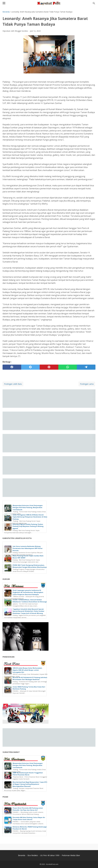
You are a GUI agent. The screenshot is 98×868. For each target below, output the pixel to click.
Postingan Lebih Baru (13, 384)
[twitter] (30, 367)
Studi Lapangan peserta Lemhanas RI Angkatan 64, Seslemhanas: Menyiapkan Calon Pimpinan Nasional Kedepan (28, 592)
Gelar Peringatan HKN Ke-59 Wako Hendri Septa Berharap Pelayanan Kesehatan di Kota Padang (30, 517)
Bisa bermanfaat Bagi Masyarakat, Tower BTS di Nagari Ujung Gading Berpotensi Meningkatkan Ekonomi (30, 784)
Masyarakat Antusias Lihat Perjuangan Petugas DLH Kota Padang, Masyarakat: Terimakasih (28, 507)
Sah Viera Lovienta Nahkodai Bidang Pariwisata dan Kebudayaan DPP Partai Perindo (28, 548)
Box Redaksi (33, 855)
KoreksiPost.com (52, 864)
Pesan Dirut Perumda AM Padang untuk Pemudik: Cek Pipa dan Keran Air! (28, 809)
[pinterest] (49, 367)
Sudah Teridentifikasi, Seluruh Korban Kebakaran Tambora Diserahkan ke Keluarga (30, 601)
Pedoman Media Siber (71, 855)
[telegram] (86, 367)
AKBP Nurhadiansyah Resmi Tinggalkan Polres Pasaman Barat (28, 774)
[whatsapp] (68, 367)
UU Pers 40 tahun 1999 (50, 855)
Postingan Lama (87, 384)
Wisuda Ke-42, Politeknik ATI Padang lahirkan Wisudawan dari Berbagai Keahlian (30, 678)
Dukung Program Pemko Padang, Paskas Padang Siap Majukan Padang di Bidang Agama (28, 526)
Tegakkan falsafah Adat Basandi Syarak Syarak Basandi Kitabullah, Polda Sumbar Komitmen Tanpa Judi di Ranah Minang (28, 611)
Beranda (22, 855)
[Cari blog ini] (94, 3)
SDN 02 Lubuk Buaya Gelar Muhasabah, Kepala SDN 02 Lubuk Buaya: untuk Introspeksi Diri (27, 670)
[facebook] (12, 367)
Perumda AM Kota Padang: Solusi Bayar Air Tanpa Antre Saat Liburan (29, 818)
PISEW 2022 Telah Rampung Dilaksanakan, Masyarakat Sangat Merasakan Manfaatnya (30, 566)
